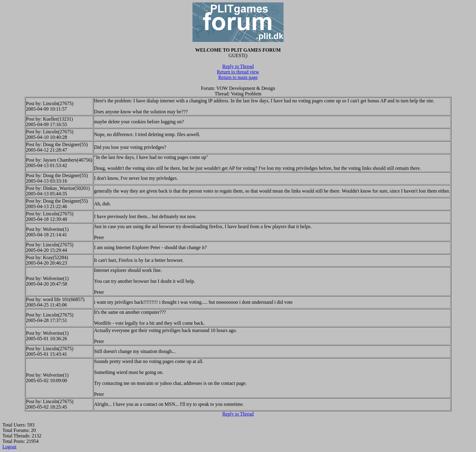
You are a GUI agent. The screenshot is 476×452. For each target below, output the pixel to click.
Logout (9, 447)
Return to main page (238, 77)
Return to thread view (238, 72)
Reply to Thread (238, 66)
